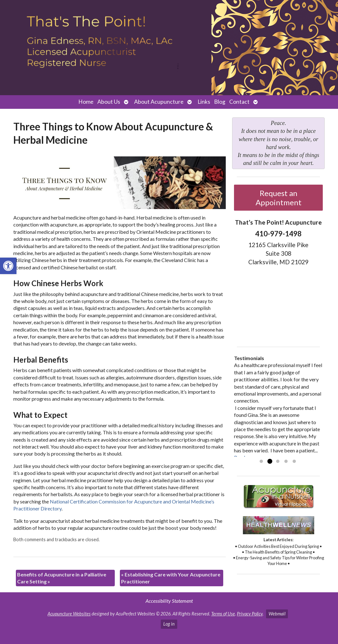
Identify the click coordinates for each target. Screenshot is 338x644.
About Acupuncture (159, 102)
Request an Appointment (279, 198)
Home (86, 102)
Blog (220, 102)
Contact (239, 102)
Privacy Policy (250, 614)
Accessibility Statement (169, 601)
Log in (169, 624)
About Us (109, 102)
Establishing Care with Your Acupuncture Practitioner (171, 578)
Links (204, 102)
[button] (8, 266)
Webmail (277, 614)
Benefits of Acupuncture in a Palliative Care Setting (62, 578)
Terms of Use (223, 614)
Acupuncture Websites (69, 614)
